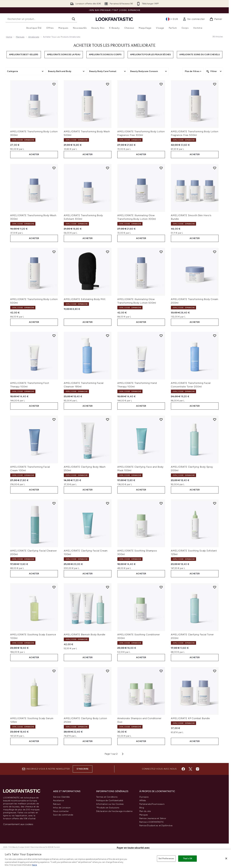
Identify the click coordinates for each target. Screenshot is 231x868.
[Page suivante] (123, 754)
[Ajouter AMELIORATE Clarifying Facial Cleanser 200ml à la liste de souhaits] (54, 503)
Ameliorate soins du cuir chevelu (200, 55)
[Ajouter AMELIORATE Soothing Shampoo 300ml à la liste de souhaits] (161, 503)
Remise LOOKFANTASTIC (152, 822)
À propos (144, 797)
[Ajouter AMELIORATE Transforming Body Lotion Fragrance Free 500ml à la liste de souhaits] (215, 84)
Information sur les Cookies (110, 804)
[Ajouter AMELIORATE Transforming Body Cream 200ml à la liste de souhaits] (215, 252)
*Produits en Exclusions (108, 808)
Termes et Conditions (107, 797)
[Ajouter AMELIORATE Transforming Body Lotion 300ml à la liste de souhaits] (54, 84)
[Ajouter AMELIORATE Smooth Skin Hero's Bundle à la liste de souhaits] (215, 168)
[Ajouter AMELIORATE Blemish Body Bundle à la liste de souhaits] (108, 587)
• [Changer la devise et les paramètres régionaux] (172, 19)
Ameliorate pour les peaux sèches (150, 55)
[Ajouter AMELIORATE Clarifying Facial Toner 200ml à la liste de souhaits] (215, 587)
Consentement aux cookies (18, 824)
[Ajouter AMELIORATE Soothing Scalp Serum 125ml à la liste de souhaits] (54, 671)
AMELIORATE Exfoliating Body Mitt (85, 299)
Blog (142, 808)
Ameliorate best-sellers (24, 55)
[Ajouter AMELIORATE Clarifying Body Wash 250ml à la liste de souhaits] (108, 419)
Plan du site (145, 811)
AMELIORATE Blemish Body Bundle (85, 634)
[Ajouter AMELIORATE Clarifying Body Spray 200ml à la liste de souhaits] (215, 419)
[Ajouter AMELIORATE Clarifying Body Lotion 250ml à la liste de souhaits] (108, 671)
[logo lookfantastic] (114, 19)
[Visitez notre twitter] (190, 769)
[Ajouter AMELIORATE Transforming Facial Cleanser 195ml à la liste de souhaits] (108, 336)
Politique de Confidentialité (110, 801)
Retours (57, 804)
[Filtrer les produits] (214, 71)
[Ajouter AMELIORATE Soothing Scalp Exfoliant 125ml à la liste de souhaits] (215, 503)
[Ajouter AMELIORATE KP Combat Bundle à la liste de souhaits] (215, 671)
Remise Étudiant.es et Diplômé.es (156, 826)
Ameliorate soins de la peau (64, 55)
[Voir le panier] (216, 19)
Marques (20, 37)
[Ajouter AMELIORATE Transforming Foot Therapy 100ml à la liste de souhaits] (54, 336)
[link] (194, 19)
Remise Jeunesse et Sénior (153, 818)
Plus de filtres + (193, 71)
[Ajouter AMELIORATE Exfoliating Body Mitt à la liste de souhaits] (108, 252)
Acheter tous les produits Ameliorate (114, 46)
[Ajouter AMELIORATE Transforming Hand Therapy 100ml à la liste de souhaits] (161, 336)
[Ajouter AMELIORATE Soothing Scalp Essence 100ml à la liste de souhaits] (54, 587)
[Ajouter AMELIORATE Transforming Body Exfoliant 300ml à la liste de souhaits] (108, 168)
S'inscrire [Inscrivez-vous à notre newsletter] (83, 769)
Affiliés (143, 801)
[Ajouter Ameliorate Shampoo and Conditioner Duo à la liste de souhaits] (161, 671)
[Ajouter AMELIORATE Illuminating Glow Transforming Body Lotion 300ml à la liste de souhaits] (161, 168)
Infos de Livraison (62, 808)
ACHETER (34, 154)
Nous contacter (61, 811)
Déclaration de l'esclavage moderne (114, 811)
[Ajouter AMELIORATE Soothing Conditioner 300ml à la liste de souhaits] (161, 587)
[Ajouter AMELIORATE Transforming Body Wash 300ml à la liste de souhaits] (54, 168)
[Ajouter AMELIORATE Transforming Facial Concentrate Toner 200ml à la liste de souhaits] (215, 336)
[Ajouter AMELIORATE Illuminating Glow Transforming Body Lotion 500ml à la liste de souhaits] (161, 252)
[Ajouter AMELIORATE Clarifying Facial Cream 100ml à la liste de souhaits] (108, 503)
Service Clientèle (61, 797)
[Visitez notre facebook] (183, 769)
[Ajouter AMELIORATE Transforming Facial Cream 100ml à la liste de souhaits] (54, 419)
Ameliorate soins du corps (105, 55)
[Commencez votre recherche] (41, 19)
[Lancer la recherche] (73, 19)
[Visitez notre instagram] (198, 769)
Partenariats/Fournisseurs (152, 804)
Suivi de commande (63, 815)
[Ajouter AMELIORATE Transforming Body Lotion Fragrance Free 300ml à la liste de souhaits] (161, 84)
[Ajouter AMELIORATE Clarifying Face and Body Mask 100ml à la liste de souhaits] (161, 419)
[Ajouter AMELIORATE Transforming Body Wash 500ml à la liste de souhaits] (108, 84)
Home (9, 37)
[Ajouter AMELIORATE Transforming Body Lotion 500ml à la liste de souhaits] (54, 252)
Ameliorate (34, 37)
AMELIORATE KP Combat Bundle (190, 718)
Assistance (58, 801)
